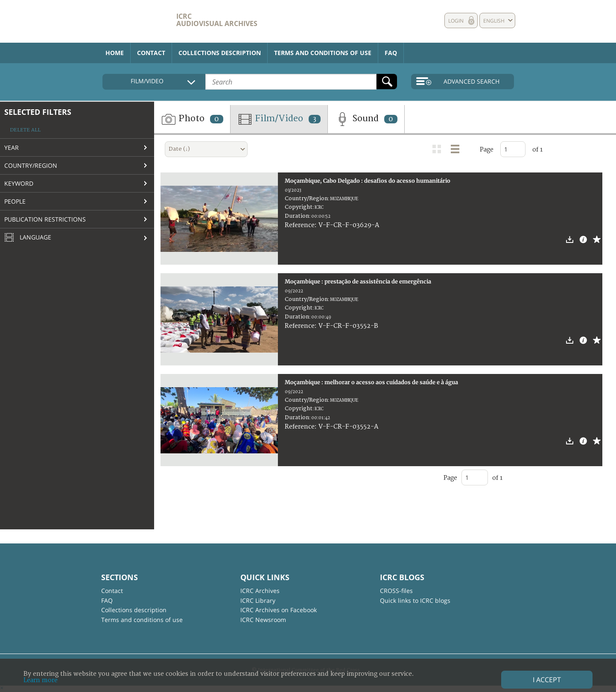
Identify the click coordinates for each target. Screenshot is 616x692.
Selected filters (38, 112)
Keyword (19, 183)
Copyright (299, 207)
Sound (366, 119)
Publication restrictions (45, 219)
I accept (547, 680)
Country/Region (31, 165)
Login (456, 21)
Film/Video (279, 119)
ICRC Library (258, 600)
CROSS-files (396, 591)
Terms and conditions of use (323, 53)
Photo (192, 119)
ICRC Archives (260, 591)
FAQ (391, 53)
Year (12, 147)
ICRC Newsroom (263, 620)
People (15, 201)
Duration (297, 216)
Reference (300, 225)
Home (115, 53)
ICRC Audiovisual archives (217, 20)
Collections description (220, 53)
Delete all (25, 130)
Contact (151, 53)
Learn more (41, 680)
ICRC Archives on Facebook (279, 610)
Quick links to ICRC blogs (415, 600)
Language (28, 238)
